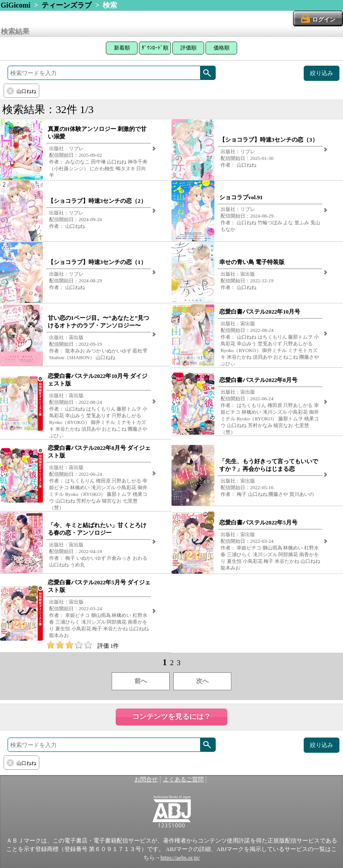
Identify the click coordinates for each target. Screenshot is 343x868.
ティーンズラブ (67, 5)
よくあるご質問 (183, 780)
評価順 (188, 48)
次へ (202, 681)
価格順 (222, 48)
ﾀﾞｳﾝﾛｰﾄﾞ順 (155, 48)
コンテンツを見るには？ (171, 716)
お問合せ (146, 780)
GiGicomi (16, 5)
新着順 (122, 48)
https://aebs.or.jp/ (180, 858)
